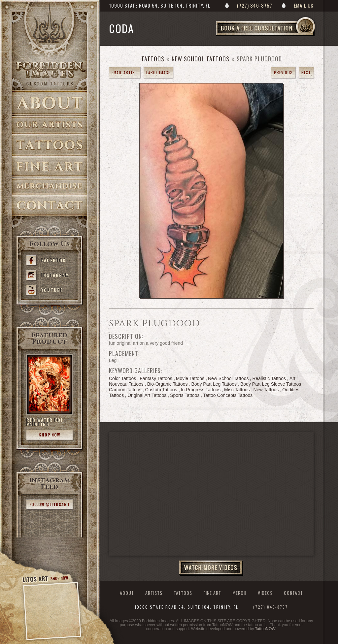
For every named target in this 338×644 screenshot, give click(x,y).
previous (283, 72)
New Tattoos (266, 390)
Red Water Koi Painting (45, 422)
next (306, 72)
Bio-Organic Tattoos (168, 384)
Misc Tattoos (237, 390)
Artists (50, 125)
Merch (239, 593)
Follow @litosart (50, 504)
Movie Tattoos (190, 378)
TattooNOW (265, 629)
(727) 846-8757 (255, 5)
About (50, 103)
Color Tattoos (122, 378)
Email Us (304, 5)
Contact (50, 206)
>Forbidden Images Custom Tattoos (50, 73)
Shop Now (50, 435)
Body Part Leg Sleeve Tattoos (271, 384)
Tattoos (50, 145)
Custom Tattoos (161, 390)
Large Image (158, 72)
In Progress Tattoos (201, 390)
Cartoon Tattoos (125, 390)
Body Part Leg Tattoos (214, 384)
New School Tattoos (201, 59)
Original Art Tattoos (147, 395)
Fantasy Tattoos (156, 378)
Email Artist (125, 72)
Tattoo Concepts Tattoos (228, 395)
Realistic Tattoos (269, 378)
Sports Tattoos (185, 395)
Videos (265, 593)
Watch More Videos (211, 568)
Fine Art (50, 167)
